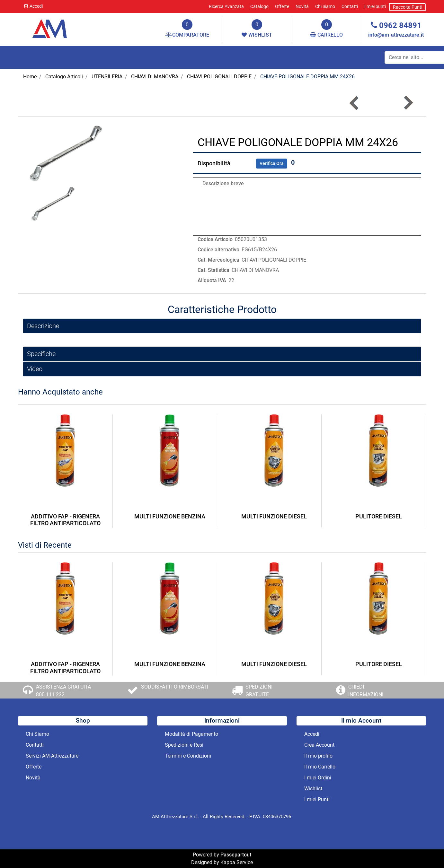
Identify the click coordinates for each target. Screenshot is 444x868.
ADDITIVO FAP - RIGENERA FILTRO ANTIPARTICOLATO (65, 520)
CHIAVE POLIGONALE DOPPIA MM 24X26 (307, 77)
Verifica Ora (272, 163)
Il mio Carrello (320, 767)
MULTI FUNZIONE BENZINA (170, 516)
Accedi (33, 6)
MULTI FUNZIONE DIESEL (274, 516)
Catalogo (259, 6)
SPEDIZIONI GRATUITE (259, 691)
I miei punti (375, 6)
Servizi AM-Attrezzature (52, 756)
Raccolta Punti (408, 7)
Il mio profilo (318, 756)
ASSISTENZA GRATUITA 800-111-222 (63, 691)
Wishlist (313, 789)
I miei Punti (317, 799)
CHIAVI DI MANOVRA (155, 77)
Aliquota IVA (212, 280)
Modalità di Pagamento (191, 734)
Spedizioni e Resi (184, 745)
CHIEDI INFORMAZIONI (366, 691)
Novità (302, 6)
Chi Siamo (325, 6)
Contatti (350, 6)
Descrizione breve (223, 183)
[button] (408, 103)
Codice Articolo (215, 239)
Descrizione (43, 326)
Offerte (282, 6)
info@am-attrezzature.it (396, 35)
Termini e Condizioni (188, 756)
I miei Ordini (318, 778)
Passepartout (236, 855)
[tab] (222, 326)
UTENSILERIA (107, 77)
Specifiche (41, 354)
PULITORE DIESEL (379, 516)
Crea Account (319, 745)
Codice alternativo (218, 250)
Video (35, 369)
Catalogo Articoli (64, 77)
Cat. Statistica (213, 270)
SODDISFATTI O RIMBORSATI (175, 687)
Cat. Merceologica (218, 260)
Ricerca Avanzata (226, 6)
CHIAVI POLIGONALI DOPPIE (219, 77)
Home (30, 77)
